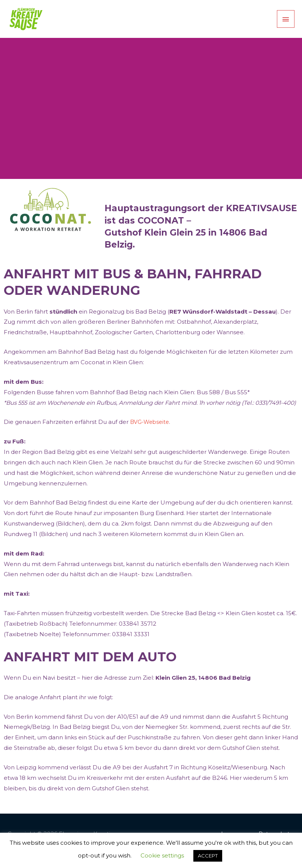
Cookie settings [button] (162, 855)
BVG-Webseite (151, 436)
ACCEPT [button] (208, 856)
